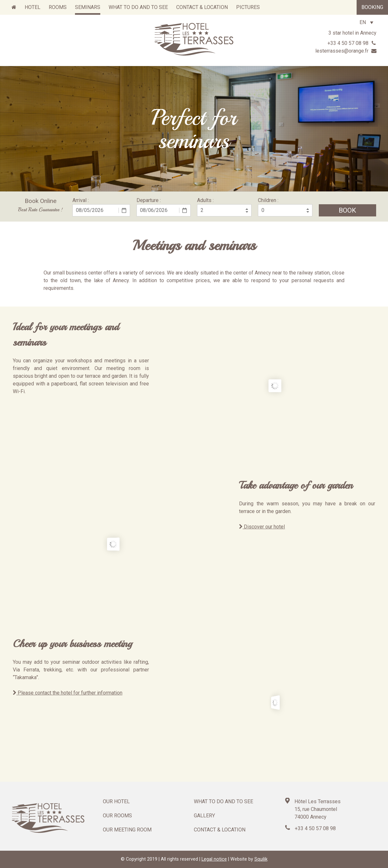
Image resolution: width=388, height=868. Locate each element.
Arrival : (81, 200)
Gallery (204, 816)
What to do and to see (223, 801)
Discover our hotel (262, 527)
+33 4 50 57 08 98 (352, 43)
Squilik (261, 859)
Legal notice (214, 859)
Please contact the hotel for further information (68, 693)
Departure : (149, 200)
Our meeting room (127, 830)
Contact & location (220, 830)
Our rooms (117, 816)
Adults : (205, 200)
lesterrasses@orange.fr (346, 51)
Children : (268, 200)
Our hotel (116, 801)
